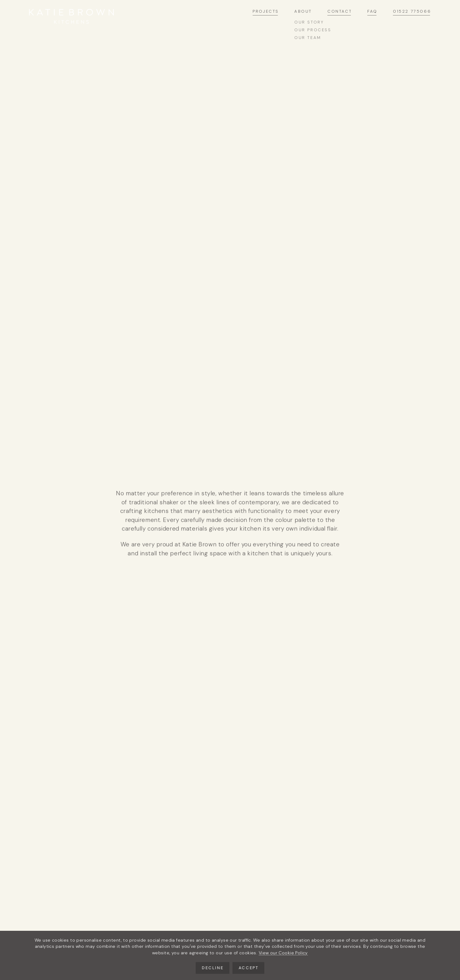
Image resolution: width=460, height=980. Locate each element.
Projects (266, 12)
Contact (340, 12)
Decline (213, 968)
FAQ (372, 12)
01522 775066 (412, 12)
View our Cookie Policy (283, 953)
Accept (249, 968)
